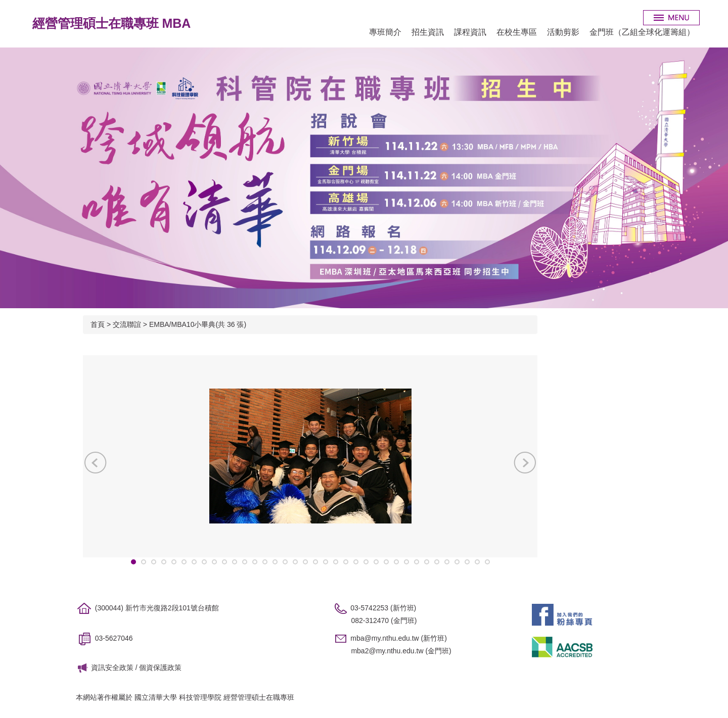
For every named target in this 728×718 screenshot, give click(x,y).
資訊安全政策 (112, 667)
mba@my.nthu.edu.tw (384, 638)
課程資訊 (470, 32)
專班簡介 (385, 32)
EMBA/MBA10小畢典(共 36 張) (198, 324)
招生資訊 (428, 32)
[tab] (133, 562)
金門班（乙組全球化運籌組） (642, 32)
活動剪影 (563, 32)
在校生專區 (517, 32)
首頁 (98, 324)
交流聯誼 (127, 324)
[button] (96, 462)
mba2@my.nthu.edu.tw (387, 651)
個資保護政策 (160, 667)
